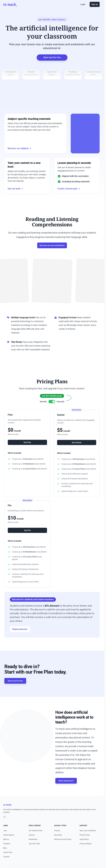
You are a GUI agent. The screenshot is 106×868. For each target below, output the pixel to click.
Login (83, 4)
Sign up (95, 4)
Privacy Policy (85, 842)
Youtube (6, 863)
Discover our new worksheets (52, 252)
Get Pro (27, 537)
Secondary (58, 842)
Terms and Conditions (88, 837)
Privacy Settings (85, 850)
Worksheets (33, 846)
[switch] (52, 408)
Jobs (5, 837)
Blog (5, 855)
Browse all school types (63, 846)
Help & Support (9, 842)
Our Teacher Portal (36, 837)
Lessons (32, 842)
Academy (7, 850)
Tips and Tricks (34, 850)
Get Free (27, 449)
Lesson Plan (8, 859)
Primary (57, 837)
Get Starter (77, 449)
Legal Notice (84, 846)
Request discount (20, 636)
